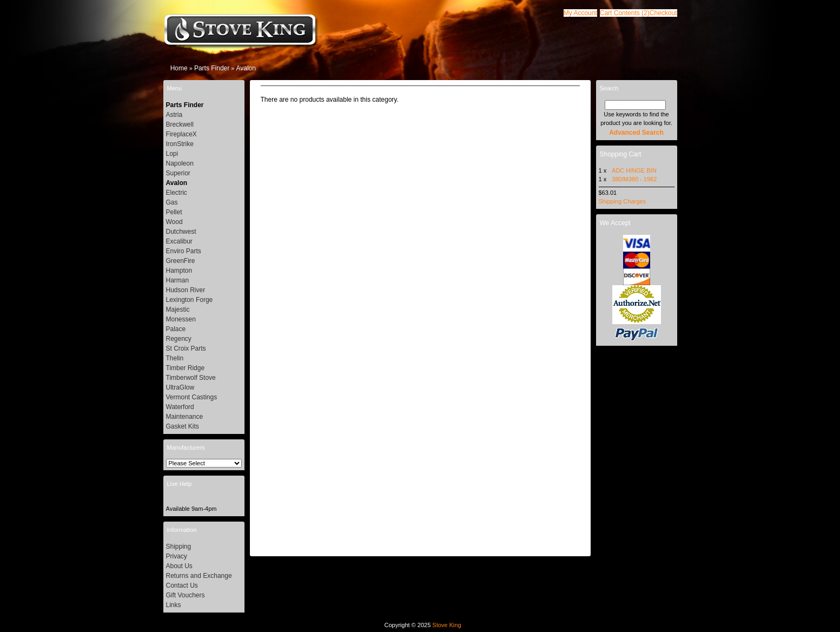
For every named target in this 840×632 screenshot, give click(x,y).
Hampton (179, 271)
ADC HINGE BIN (634, 170)
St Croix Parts (186, 348)
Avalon (246, 68)
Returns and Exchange (199, 576)
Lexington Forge (190, 300)
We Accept (615, 223)
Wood (174, 222)
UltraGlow (180, 387)
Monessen (181, 319)
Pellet (174, 212)
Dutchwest (181, 232)
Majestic (178, 310)
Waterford (180, 407)
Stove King (447, 625)
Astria (174, 115)
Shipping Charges (622, 201)
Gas (172, 202)
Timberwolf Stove (191, 378)
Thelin (175, 358)
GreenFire (181, 261)
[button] (625, 13)
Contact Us (182, 585)
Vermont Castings (192, 397)
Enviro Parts (184, 251)
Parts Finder (212, 68)
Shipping (179, 547)
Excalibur (179, 241)
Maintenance (185, 417)
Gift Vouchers (186, 595)
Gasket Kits (183, 426)
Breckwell (180, 124)
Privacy (177, 556)
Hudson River (186, 290)
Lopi (172, 154)
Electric (177, 193)
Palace (176, 329)
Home (179, 68)
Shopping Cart (621, 154)
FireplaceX (181, 134)
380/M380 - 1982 (634, 179)
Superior (178, 173)
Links (174, 605)
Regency (179, 339)
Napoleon (180, 163)
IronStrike (180, 144)
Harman (178, 280)
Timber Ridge (186, 368)
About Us (179, 566)
